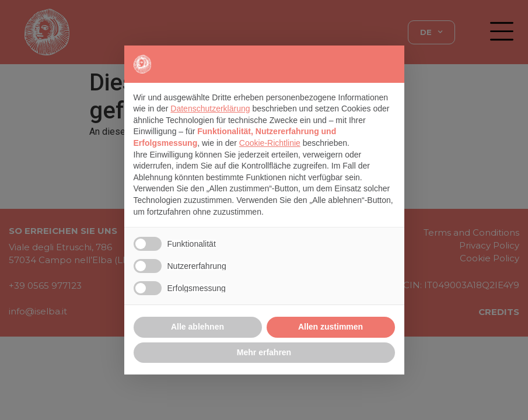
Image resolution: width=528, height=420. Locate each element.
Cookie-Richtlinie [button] (270, 143)
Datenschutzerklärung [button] (210, 108)
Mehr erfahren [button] (264, 352)
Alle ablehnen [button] (197, 327)
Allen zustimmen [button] (331, 327)
